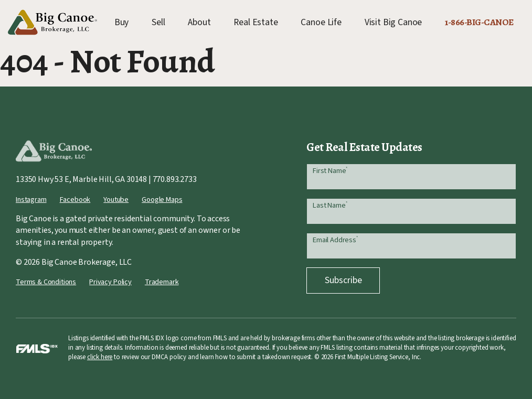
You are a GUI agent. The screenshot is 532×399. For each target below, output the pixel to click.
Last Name (330, 205)
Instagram (31, 199)
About (199, 22)
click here (100, 357)
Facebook (75, 199)
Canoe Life (321, 22)
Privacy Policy (110, 282)
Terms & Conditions (46, 282)
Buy (122, 22)
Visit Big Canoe (393, 22)
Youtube (116, 199)
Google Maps (162, 199)
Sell (158, 22)
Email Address (335, 240)
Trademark (162, 282)
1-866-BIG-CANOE (479, 22)
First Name (330, 171)
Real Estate (256, 22)
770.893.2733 (175, 179)
